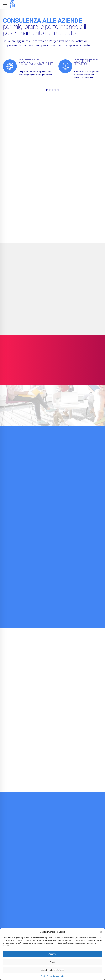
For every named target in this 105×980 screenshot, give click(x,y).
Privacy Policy (59, 976)
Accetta (52, 954)
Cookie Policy (46, 976)
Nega (53, 962)
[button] (101, 932)
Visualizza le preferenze (53, 970)
